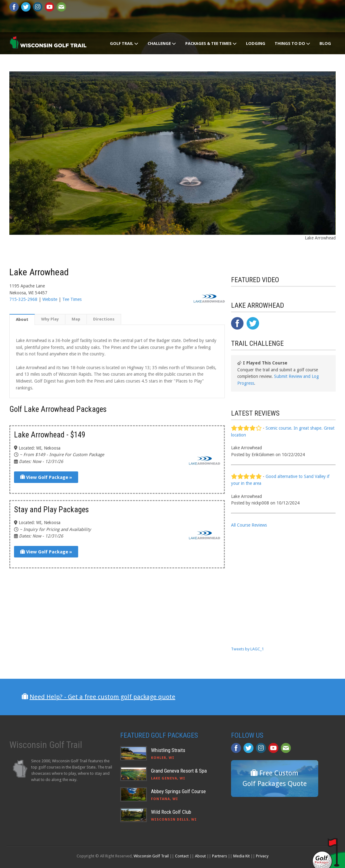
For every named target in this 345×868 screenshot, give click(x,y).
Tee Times (72, 299)
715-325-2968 (23, 299)
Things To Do (292, 43)
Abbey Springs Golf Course (178, 791)
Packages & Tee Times (211, 43)
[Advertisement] (278, 586)
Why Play (50, 319)
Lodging (256, 43)
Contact (182, 856)
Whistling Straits (168, 750)
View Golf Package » (46, 477)
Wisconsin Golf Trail (151, 856)
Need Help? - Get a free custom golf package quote (102, 697)
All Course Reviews (249, 525)
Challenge (162, 43)
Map (76, 319)
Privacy (262, 856)
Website (50, 299)
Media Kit (241, 856)
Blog (325, 43)
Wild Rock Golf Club (171, 812)
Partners (220, 856)
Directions (104, 319)
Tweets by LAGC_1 (247, 649)
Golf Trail (124, 43)
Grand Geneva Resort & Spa (179, 771)
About (22, 319)
